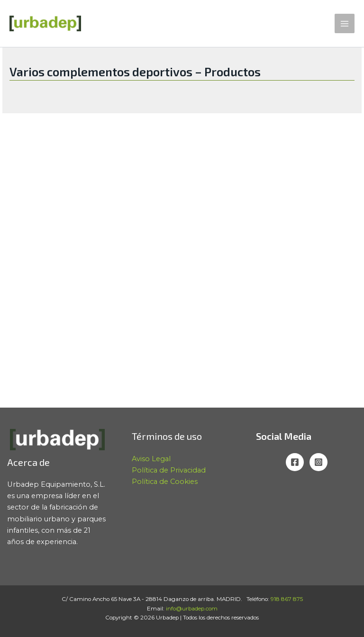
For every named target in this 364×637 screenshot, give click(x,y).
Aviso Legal (151, 459)
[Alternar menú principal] (345, 24)
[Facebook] (295, 462)
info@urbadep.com (192, 609)
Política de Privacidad (169, 470)
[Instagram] (318, 462)
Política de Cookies (165, 482)
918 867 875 (287, 599)
